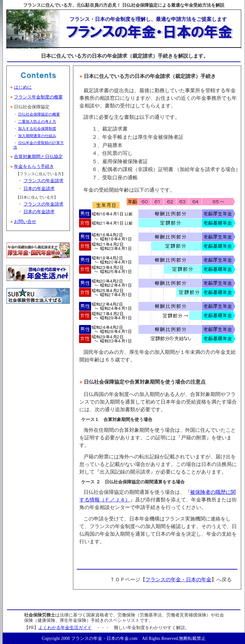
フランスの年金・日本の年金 (178, 580)
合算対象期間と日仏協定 (38, 157)
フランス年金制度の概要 (38, 97)
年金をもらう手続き (34, 166)
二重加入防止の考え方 (37, 122)
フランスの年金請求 (43, 181)
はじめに (23, 87)
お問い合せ (25, 222)
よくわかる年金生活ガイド (65, 628)
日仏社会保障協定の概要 (39, 114)
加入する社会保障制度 (37, 129)
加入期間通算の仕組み (37, 136)
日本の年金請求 (39, 189)
